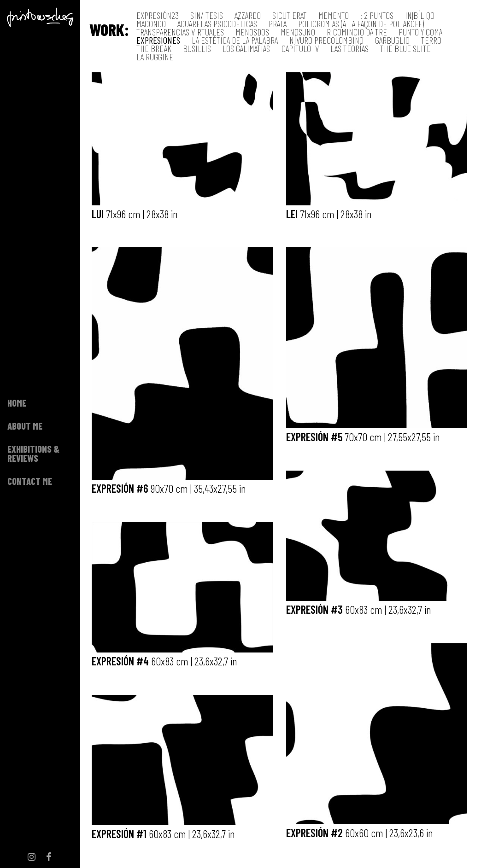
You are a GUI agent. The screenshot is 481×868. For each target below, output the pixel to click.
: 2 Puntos (377, 15)
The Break (154, 49)
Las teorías (349, 49)
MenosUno (298, 32)
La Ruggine (155, 57)
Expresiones (158, 40)
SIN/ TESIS (207, 15)
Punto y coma (420, 32)
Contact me (30, 350)
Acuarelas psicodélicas (217, 24)
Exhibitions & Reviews (33, 322)
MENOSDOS (252, 32)
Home (17, 272)
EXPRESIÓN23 (158, 15)
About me (25, 295)
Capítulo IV (300, 49)
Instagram (32, 595)
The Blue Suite (405, 49)
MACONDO (151, 24)
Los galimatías (246, 49)
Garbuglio (392, 40)
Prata (278, 24)
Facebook (49, 595)
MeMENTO (334, 15)
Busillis (197, 49)
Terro (431, 40)
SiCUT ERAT (290, 15)
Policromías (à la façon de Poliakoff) (361, 24)
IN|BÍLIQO (420, 15)
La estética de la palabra (235, 40)
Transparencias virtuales (180, 32)
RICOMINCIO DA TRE (357, 32)
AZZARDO (248, 15)
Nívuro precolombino (326, 40)
